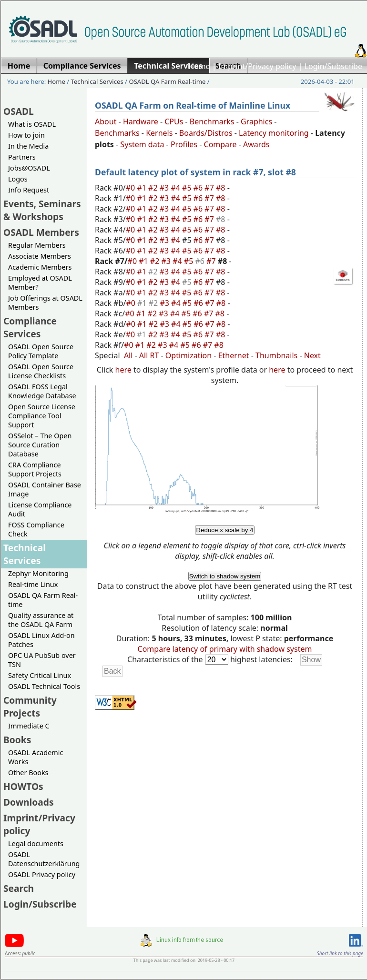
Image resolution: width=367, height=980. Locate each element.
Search (19, 888)
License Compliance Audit (40, 509)
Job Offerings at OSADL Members (45, 303)
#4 (176, 188)
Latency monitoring (274, 133)
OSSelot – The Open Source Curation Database (40, 445)
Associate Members (40, 256)
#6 (199, 188)
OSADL (19, 111)
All (128, 355)
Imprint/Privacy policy (257, 66)
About (106, 121)
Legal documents (36, 844)
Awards (256, 144)
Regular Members (37, 245)
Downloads (29, 802)
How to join (26, 135)
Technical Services (97, 81)
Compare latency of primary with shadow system (225, 649)
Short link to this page (340, 953)
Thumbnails (276, 355)
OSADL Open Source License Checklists (41, 371)
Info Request (29, 190)
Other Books (28, 773)
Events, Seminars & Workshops (42, 210)
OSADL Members (41, 232)
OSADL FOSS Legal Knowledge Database (42, 391)
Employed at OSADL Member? (40, 283)
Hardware (141, 121)
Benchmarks (212, 121)
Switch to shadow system (225, 576)
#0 (132, 188)
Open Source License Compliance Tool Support (42, 416)
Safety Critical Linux (40, 675)
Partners (22, 157)
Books (17, 740)
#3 (165, 188)
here (123, 370)
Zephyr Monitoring (38, 573)
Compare (220, 144)
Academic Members (40, 267)
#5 (188, 188)
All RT (149, 355)
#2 (154, 188)
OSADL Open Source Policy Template (41, 351)
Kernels (159, 133)
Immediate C (29, 726)
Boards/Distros (206, 133)
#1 (143, 188)
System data (142, 144)
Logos (18, 179)
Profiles (184, 144)
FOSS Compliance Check (36, 529)
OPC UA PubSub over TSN (42, 660)
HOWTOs (23, 786)
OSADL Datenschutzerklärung (44, 859)
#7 (210, 188)
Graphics (256, 121)
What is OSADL (32, 124)
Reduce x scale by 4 (224, 530)
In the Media (28, 146)
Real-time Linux (33, 584)
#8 (222, 188)
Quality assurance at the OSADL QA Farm (41, 620)
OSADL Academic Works (36, 757)
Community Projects (30, 707)
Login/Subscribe (333, 66)
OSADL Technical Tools (44, 686)
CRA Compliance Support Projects (35, 469)
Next (312, 355)
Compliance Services (30, 327)
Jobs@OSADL (29, 168)
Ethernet (234, 355)
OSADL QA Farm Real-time (167, 81)
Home (199, 66)
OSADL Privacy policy (42, 874)
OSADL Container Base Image (45, 489)
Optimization (189, 355)
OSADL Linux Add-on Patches (41, 640)
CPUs (174, 121)
